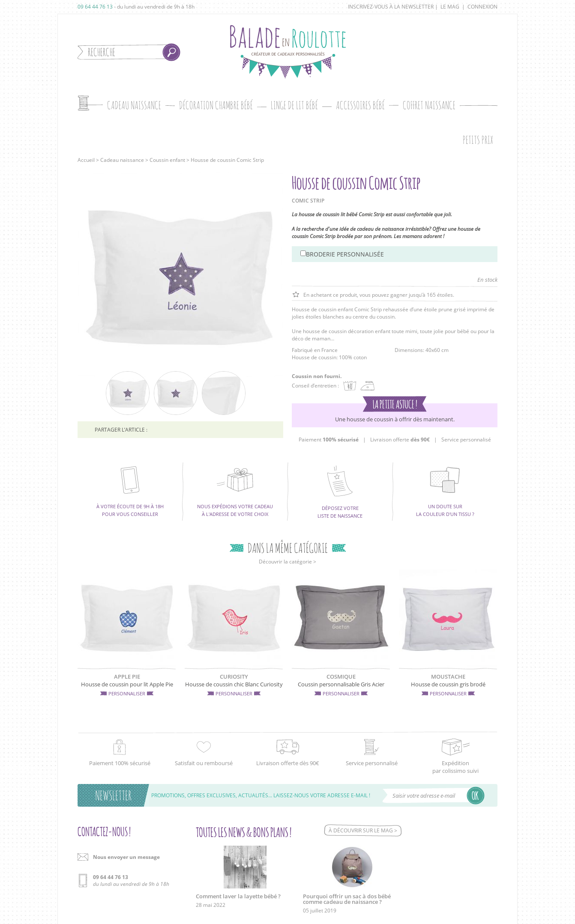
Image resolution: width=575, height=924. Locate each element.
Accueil (86, 160)
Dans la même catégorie (288, 548)
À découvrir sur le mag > (363, 830)
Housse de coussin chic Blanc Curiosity (234, 684)
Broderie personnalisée (345, 254)
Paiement (329, 440)
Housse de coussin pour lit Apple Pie (127, 684)
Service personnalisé (466, 440)
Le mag (450, 7)
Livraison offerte (400, 440)
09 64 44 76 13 (95, 7)
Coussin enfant (167, 160)
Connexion (482, 7)
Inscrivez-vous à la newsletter (391, 7)
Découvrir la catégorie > (287, 562)
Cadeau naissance (122, 160)
